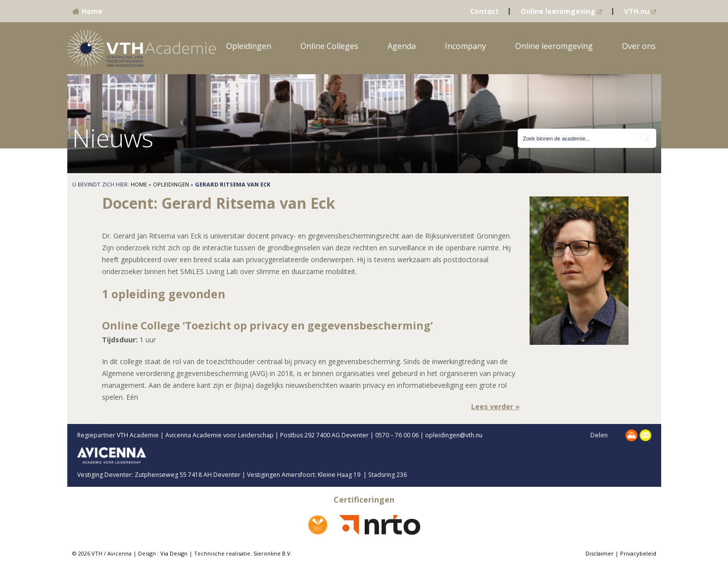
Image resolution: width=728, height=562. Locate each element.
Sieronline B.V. (273, 553)
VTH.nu (640, 11)
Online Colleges (329, 46)
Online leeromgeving (561, 11)
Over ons (639, 46)
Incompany (465, 46)
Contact (485, 11)
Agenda (402, 46)
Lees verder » (495, 406)
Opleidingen (249, 46)
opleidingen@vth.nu (462, 435)
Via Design (174, 553)
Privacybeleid (638, 553)
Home (87, 11)
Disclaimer (600, 553)
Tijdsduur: (120, 340)
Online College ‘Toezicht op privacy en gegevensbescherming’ (267, 326)
